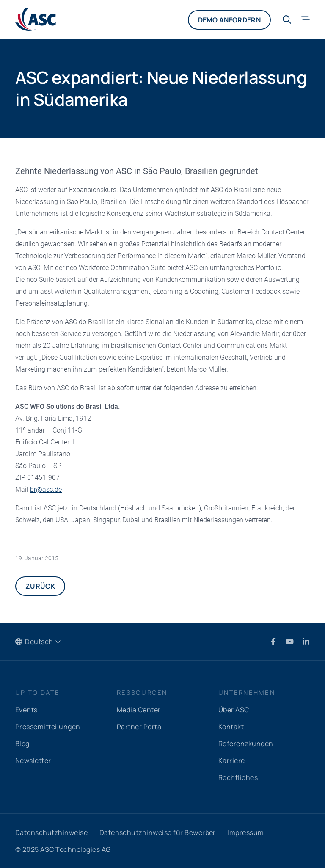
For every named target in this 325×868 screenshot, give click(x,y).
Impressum (245, 832)
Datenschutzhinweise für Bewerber (158, 832)
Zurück (40, 586)
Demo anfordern (229, 20)
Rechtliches (238, 777)
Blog (22, 744)
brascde (46, 489)
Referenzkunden (246, 744)
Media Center (139, 710)
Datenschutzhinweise (51, 832)
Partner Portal (140, 727)
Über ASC (234, 710)
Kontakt (231, 727)
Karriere (232, 761)
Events (26, 710)
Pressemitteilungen (48, 727)
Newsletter (33, 761)
